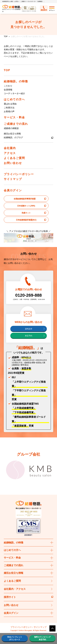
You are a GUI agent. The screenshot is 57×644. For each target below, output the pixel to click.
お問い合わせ (13, 163)
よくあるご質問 (14, 158)
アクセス (10, 153)
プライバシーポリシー (19, 174)
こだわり (8, 86)
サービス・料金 (14, 117)
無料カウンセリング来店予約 (42, 638)
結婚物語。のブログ (13, 137)
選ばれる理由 (10, 104)
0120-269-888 (28, 295)
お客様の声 (9, 111)
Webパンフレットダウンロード (15, 638)
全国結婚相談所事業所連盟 (25, 199)
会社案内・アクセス (15, 589)
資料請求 (29, 329)
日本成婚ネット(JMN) (26, 206)
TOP (6, 36)
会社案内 (10, 148)
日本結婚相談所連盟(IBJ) (26, 220)
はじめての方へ (14, 99)
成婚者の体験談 (11, 128)
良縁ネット (26, 213)
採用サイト (28, 597)
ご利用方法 (9, 108)
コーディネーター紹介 (14, 93)
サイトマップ (13, 179)
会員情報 (8, 90)
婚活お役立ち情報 (12, 134)
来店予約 (29, 336)
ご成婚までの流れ (16, 124)
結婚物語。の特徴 (16, 81)
